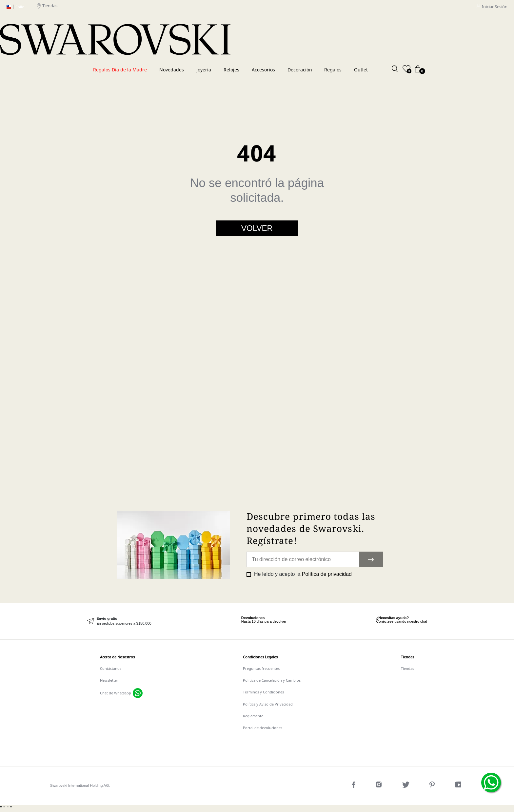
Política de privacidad (327, 574)
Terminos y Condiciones (263, 692)
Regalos (333, 70)
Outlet (361, 70)
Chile (15, 7)
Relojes (231, 70)
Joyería (204, 70)
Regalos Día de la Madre (120, 70)
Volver (257, 228)
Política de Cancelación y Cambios (272, 680)
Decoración (300, 70)
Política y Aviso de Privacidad (268, 704)
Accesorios (263, 70)
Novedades (172, 70)
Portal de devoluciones (263, 728)
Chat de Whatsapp (116, 693)
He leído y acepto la (302, 574)
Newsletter (109, 680)
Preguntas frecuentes (261, 668)
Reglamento (253, 716)
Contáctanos (111, 668)
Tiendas (47, 7)
